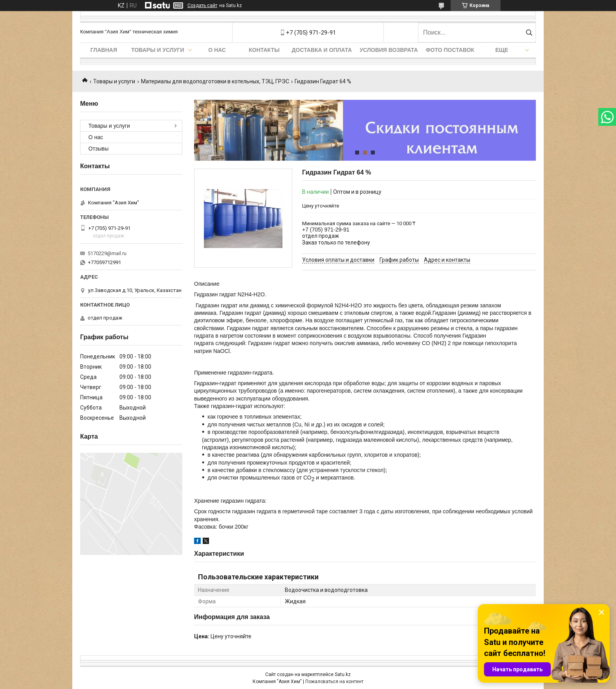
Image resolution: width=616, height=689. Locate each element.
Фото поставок (450, 50)
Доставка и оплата (322, 50)
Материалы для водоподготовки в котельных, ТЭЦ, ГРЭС (215, 81)
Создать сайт (202, 6)
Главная (104, 50)
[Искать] (529, 33)
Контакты (264, 50)
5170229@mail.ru (107, 253)
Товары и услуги (158, 50)
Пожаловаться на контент (334, 682)
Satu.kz (343, 674)
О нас (217, 50)
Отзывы (98, 149)
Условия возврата (389, 50)
